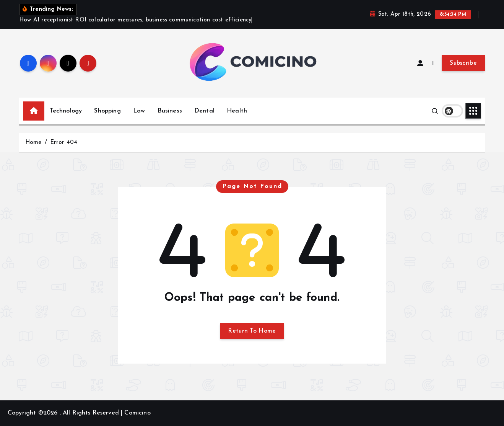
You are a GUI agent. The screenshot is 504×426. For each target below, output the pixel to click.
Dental (204, 111)
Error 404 (64, 143)
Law (139, 111)
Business (170, 111)
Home (33, 143)
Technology (66, 111)
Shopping (107, 111)
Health (237, 111)
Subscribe (463, 63)
